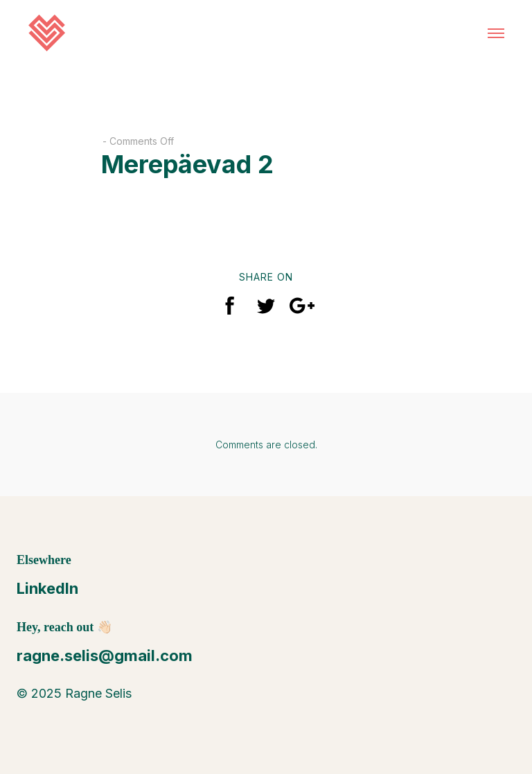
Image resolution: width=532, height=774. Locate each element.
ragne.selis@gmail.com (105, 656)
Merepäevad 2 (187, 164)
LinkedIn (47, 588)
